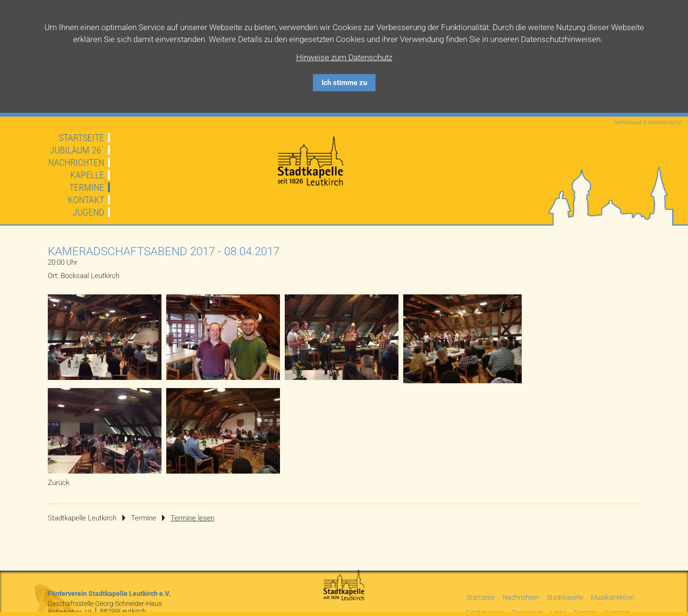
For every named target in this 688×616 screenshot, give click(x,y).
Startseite (81, 138)
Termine (87, 187)
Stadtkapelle (565, 597)
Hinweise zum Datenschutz (344, 57)
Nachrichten (76, 162)
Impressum (628, 123)
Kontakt (86, 200)
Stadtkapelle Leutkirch (82, 518)
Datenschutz (665, 123)
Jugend (88, 212)
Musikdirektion (613, 597)
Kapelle (87, 175)
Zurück (59, 483)
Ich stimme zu (344, 83)
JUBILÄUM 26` (77, 150)
